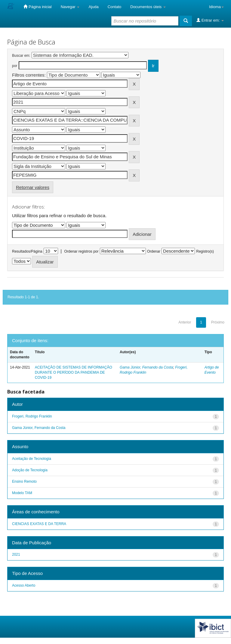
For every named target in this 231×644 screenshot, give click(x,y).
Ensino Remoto (24, 481)
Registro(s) (205, 251)
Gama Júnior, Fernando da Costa (146, 367)
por (15, 66)
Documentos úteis (148, 7)
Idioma (216, 7)
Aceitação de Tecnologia (32, 459)
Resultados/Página (27, 251)
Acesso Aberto (24, 585)
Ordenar (154, 251)
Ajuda (93, 7)
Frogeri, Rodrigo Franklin (32, 416)
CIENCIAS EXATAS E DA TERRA (39, 524)
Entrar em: (210, 20)
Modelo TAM (22, 493)
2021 (16, 554)
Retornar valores (33, 187)
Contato (115, 7)
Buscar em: (21, 56)
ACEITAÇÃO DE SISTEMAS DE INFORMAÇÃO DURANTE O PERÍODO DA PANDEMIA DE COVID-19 (74, 372)
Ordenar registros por (81, 251)
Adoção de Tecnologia (30, 470)
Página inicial (37, 7)
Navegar (70, 7)
